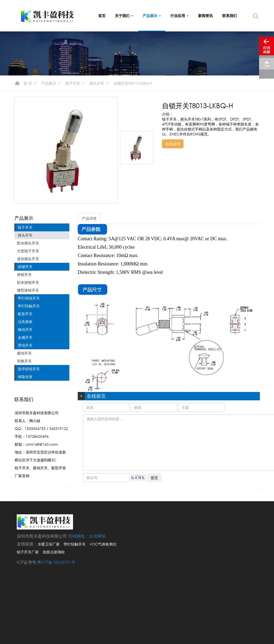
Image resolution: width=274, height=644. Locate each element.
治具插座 (25, 322)
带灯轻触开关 (29, 306)
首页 (102, 16)
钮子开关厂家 (28, 552)
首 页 (28, 83)
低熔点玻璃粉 (54, 552)
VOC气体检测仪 (103, 544)
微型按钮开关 (28, 290)
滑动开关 (25, 345)
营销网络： (79, 536)
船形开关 (25, 314)
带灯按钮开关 (29, 298)
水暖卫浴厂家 (49, 544)
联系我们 (230, 16)
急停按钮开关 (29, 369)
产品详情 (89, 218)
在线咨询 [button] (173, 144)
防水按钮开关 (28, 282)
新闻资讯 (205, 16)
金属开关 (25, 337)
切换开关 (24, 361)
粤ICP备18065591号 (56, 562)
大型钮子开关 (28, 251)
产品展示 (152, 16)
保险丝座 (25, 377)
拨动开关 (24, 353)
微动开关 (25, 329)
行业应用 (180, 16)
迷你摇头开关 (28, 259)
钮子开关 (73, 83)
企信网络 (97, 536)
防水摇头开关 (28, 243)
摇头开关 (97, 83)
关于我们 (124, 16)
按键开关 (25, 267)
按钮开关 (24, 274)
